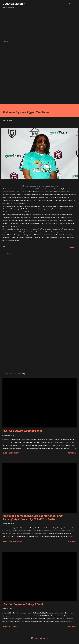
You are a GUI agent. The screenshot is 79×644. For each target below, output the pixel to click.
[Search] (70, 4)
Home (6, 41)
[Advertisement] (39, 24)
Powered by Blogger (39, 638)
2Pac (41, 192)
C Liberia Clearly (14, 4)
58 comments (14, 626)
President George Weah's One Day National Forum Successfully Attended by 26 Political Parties (33, 517)
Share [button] (72, 247)
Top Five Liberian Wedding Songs (22, 431)
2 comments (14, 453)
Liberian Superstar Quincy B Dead (23, 604)
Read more (72, 453)
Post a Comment (15, 541)
